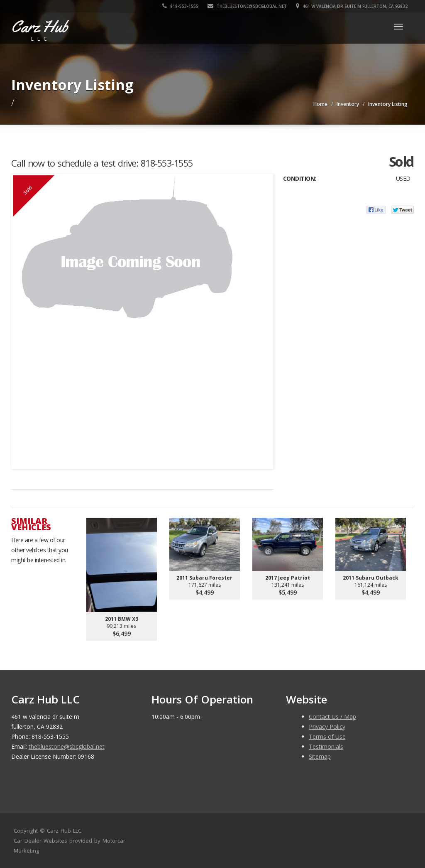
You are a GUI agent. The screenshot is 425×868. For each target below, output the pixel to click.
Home (320, 104)
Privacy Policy (327, 727)
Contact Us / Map (332, 717)
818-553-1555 (180, 6)
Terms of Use (327, 736)
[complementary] (400, 843)
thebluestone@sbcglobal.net (247, 6)
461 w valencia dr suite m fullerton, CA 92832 (352, 6)
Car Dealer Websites (40, 841)
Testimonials (326, 746)
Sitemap (320, 756)
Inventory (348, 104)
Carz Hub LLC (64, 831)
